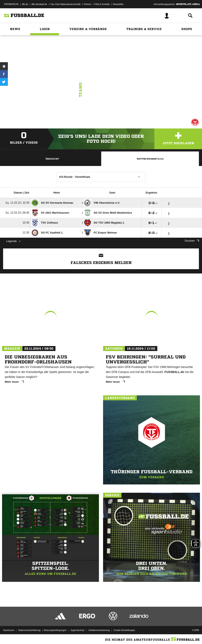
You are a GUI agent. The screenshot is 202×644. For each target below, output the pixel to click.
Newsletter (118, 4)
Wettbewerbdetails (150, 159)
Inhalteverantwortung (99, 630)
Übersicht (52, 159)
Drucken (192, 241)
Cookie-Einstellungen (124, 630)
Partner (88, 4)
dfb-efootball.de (39, 4)
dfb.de (25, 4)
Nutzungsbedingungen (55, 630)
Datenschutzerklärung (29, 630)
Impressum (9, 630)
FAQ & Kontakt (102, 4)
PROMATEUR (11, 4)
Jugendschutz (77, 630)
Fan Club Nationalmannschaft (66, 4)
